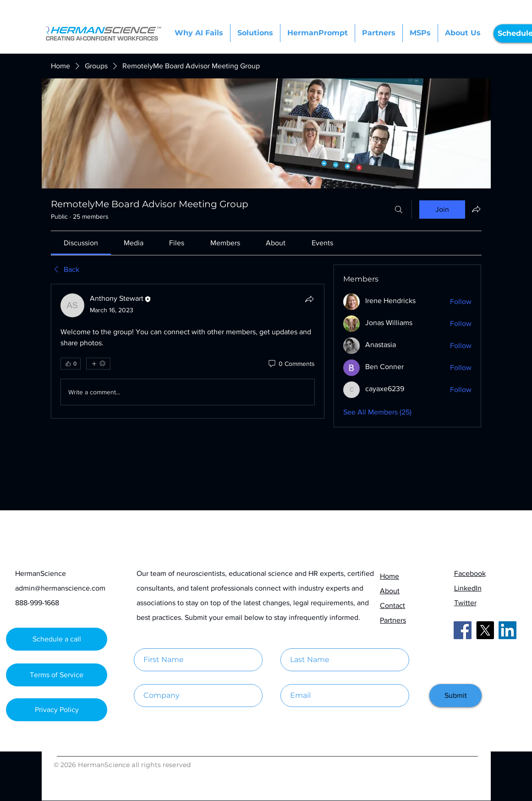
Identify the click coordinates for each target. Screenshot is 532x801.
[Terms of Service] (57, 675)
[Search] (399, 210)
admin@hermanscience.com (60, 588)
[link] (81, 243)
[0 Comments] (291, 364)
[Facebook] (463, 630)
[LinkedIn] (507, 630)
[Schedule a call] (57, 639)
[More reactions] (98, 364)
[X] (485, 630)
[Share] (309, 299)
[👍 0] (71, 364)
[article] (188, 351)
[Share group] (476, 209)
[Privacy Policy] (57, 710)
